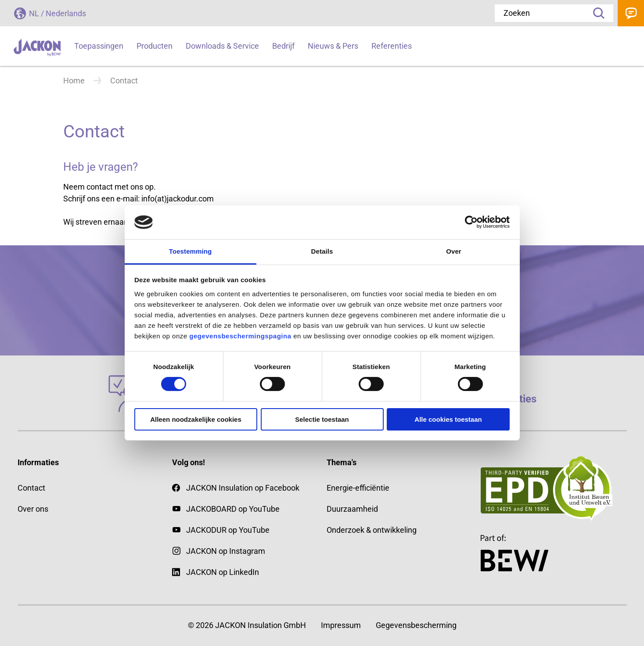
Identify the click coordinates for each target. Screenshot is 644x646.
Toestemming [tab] (191, 251)
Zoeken (596, 13)
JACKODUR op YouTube (228, 530)
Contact (631, 13)
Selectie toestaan (322, 419)
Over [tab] (454, 251)
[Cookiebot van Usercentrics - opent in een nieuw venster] (471, 222)
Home (74, 81)
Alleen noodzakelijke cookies (196, 419)
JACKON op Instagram (226, 551)
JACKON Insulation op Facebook (236, 488)
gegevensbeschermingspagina (240, 336)
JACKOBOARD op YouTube (233, 509)
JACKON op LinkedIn (216, 572)
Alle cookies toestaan (448, 419)
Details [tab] (322, 251)
